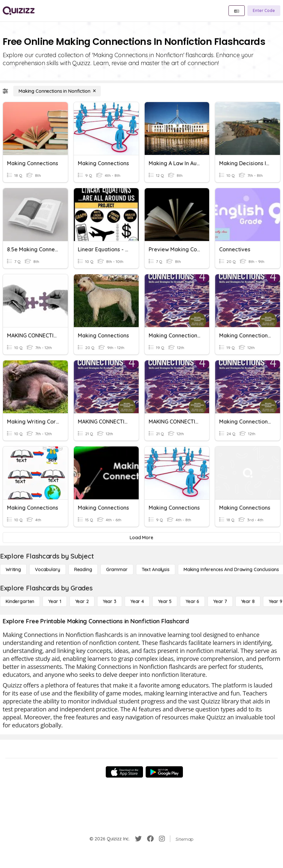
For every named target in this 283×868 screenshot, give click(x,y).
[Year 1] (55, 601)
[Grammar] (117, 569)
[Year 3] (110, 601)
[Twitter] (138, 839)
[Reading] (83, 569)
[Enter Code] (264, 11)
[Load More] (141, 538)
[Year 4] (137, 601)
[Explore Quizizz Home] (19, 11)
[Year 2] (82, 601)
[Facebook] (150, 839)
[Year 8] (248, 601)
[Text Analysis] (156, 569)
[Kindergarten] (20, 601)
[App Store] (124, 772)
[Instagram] (162, 839)
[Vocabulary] (48, 569)
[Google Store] (164, 772)
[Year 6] (192, 601)
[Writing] (13, 569)
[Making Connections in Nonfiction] (57, 91)
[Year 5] (165, 601)
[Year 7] (220, 601)
